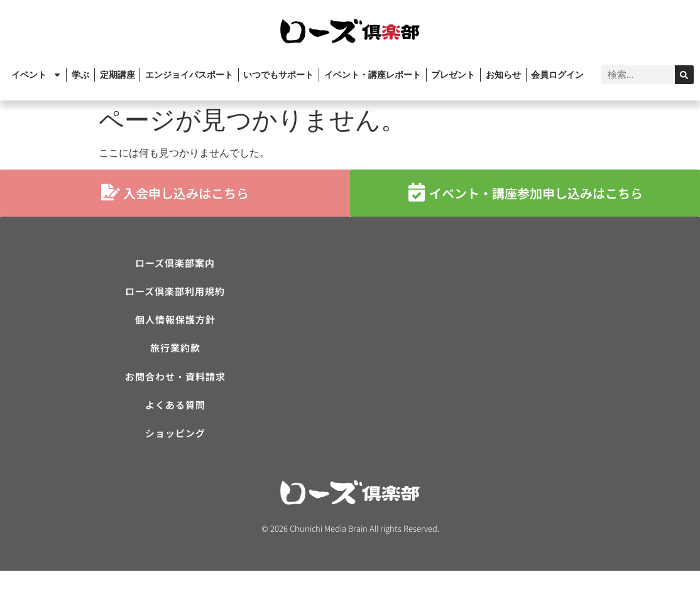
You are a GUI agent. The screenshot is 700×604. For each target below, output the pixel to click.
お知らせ (503, 75)
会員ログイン (557, 75)
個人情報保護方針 (175, 332)
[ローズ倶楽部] (525, 348)
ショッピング (175, 465)
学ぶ (80, 75)
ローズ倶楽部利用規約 (175, 299)
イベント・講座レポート (373, 75)
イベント (36, 75)
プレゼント (453, 75)
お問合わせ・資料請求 (175, 398)
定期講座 (118, 75)
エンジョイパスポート (189, 75)
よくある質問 (175, 432)
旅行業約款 (175, 365)
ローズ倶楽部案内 (175, 265)
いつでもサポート (278, 75)
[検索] (684, 75)
